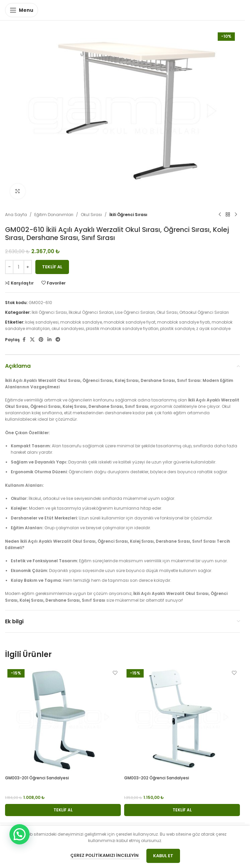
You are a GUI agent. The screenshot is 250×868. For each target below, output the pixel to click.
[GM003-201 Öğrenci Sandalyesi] (63, 719)
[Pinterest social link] (41, 340)
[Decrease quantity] (9, 267)
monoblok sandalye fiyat (130, 322)
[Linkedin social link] (49, 340)
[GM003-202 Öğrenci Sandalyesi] (182, 719)
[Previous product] (220, 215)
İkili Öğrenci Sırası (128, 215)
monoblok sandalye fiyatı (184, 322)
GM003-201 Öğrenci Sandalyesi (37, 778)
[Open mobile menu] (22, 10)
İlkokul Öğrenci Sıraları (91, 312)
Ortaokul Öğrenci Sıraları (204, 312)
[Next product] (236, 215)
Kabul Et (163, 856)
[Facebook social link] (24, 340)
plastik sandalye (177, 328)
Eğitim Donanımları (54, 215)
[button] (63, 810)
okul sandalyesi (68, 328)
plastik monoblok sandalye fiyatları (122, 328)
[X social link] (32, 340)
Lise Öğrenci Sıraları (135, 312)
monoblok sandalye (81, 322)
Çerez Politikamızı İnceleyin (105, 855)
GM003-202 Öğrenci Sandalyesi (157, 778)
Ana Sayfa (16, 215)
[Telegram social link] (58, 340)
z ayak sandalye (213, 328)
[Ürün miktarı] (19, 267)
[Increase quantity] (28, 267)
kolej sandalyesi (42, 322)
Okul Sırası (91, 215)
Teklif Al (52, 266)
